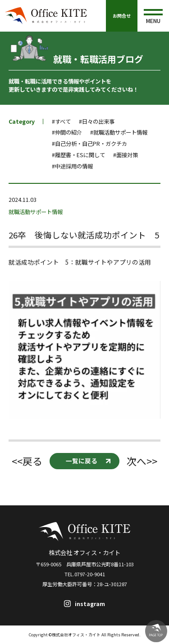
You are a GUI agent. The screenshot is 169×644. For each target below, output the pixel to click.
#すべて (61, 121)
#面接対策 (126, 155)
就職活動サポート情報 (36, 212)
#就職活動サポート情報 (119, 132)
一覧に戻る (82, 461)
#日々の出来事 (97, 121)
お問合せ (122, 16)
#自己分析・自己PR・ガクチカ (89, 144)
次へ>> (142, 461)
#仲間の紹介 (67, 132)
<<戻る (27, 461)
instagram (90, 604)
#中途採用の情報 (72, 166)
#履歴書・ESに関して (78, 155)
